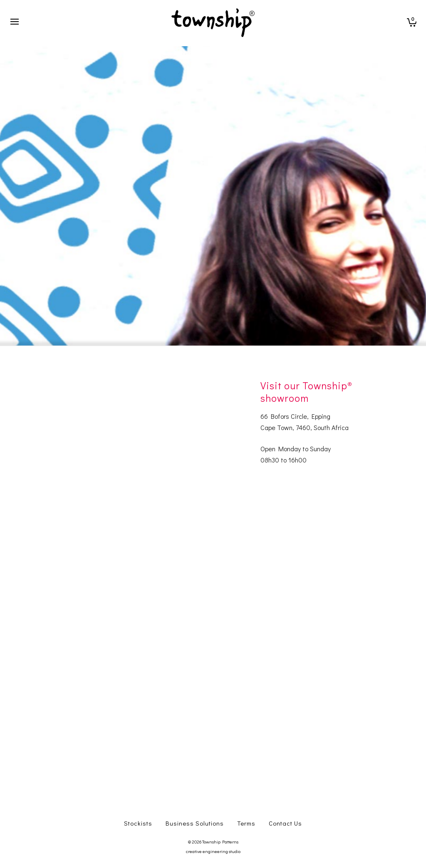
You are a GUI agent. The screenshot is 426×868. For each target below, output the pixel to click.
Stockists (138, 823)
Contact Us (285, 823)
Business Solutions (195, 823)
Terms (246, 823)
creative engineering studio (213, 851)
